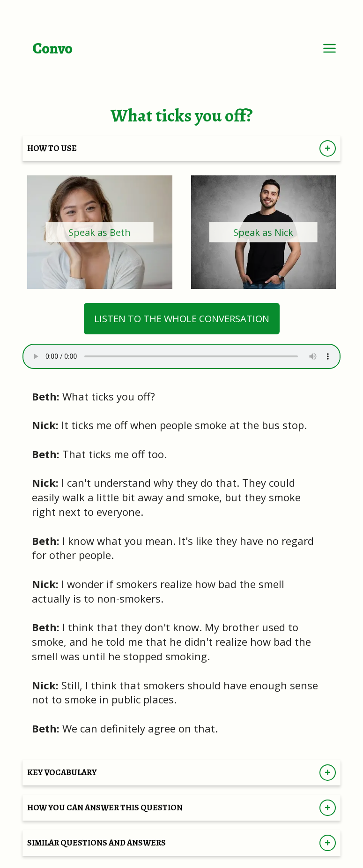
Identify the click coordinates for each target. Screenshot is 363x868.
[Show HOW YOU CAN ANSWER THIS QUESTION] (328, 808)
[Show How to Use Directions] (328, 148)
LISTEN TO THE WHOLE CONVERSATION (182, 319)
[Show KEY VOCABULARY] (328, 773)
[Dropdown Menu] (330, 48)
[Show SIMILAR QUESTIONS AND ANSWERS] (328, 843)
